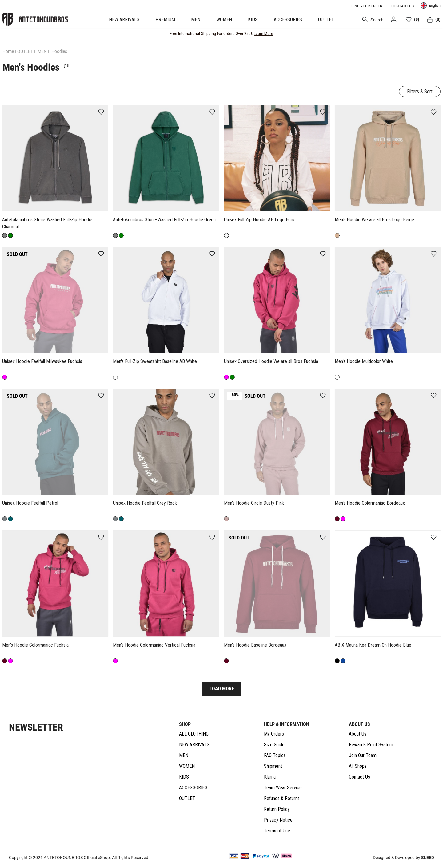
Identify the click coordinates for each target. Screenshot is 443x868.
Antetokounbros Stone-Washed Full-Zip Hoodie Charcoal (47, 223)
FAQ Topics (275, 756)
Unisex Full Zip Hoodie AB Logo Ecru (259, 220)
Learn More (263, 34)
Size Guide (274, 745)
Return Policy (277, 809)
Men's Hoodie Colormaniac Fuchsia (35, 645)
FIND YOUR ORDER (367, 6)
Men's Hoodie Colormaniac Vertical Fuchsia (154, 645)
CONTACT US (403, 6)
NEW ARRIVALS (124, 20)
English (431, 6)
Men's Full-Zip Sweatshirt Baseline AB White (155, 361)
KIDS (253, 20)
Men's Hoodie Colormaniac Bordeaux (370, 503)
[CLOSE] (433, 34)
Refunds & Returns (282, 799)
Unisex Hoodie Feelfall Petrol (30, 503)
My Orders (274, 734)
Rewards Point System (371, 745)
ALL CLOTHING (194, 734)
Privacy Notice (278, 820)
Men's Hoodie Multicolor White (364, 361)
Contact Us (359, 777)
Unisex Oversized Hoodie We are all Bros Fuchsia (271, 361)
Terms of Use (277, 831)
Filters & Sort (420, 91)
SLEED (428, 858)
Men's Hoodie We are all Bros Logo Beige (374, 220)
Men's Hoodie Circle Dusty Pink (254, 503)
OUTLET (326, 20)
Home (8, 51)
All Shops (358, 766)
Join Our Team (363, 756)
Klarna (270, 777)
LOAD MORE (222, 689)
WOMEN (224, 20)
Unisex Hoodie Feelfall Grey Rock (145, 503)
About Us (358, 734)
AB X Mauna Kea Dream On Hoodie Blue (373, 645)
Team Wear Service (283, 788)
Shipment (273, 766)
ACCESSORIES (288, 20)
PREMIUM (165, 20)
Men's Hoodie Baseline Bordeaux (255, 645)
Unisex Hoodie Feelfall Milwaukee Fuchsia (42, 361)
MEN (196, 20)
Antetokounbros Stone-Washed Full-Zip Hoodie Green (164, 220)
